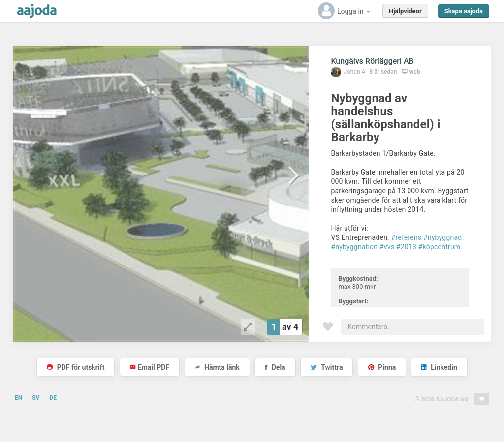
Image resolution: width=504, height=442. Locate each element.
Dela (275, 367)
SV (36, 398)
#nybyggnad (442, 237)
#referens (407, 237)
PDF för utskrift (76, 367)
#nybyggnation (354, 247)
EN (18, 398)
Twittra (327, 367)
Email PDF (150, 367)
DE (53, 398)
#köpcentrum (440, 247)
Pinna (382, 367)
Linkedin (439, 367)
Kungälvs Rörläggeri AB (372, 61)
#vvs (387, 247)
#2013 (406, 247)
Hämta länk (217, 367)
